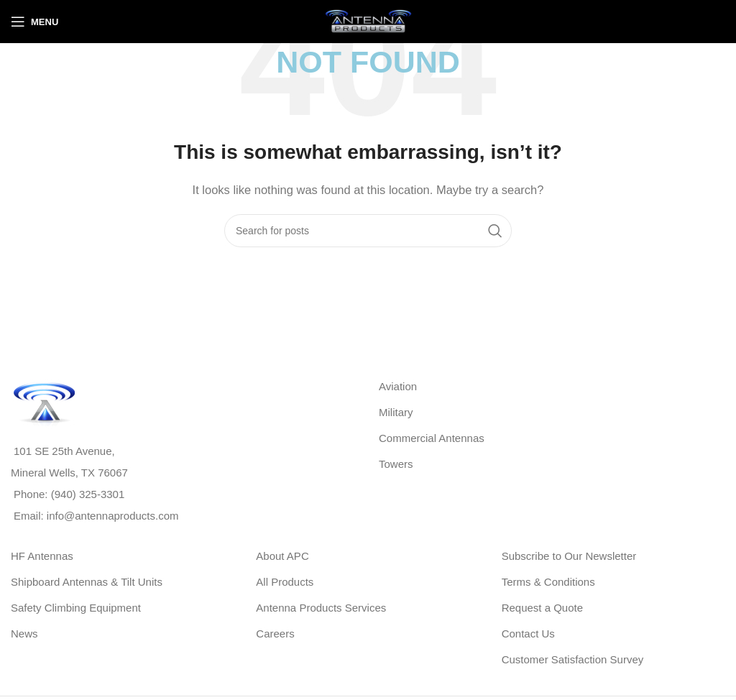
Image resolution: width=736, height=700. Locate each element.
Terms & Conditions (548, 582)
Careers (275, 634)
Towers (396, 464)
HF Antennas (42, 556)
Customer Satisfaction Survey (573, 659)
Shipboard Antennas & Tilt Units (87, 582)
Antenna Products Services (321, 608)
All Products (285, 582)
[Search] (368, 231)
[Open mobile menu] (34, 22)
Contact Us (528, 634)
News (24, 634)
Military (396, 412)
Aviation (398, 386)
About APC (282, 556)
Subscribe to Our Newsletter (569, 556)
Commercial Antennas (432, 438)
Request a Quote (542, 608)
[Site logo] (368, 20)
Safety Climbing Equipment (76, 608)
